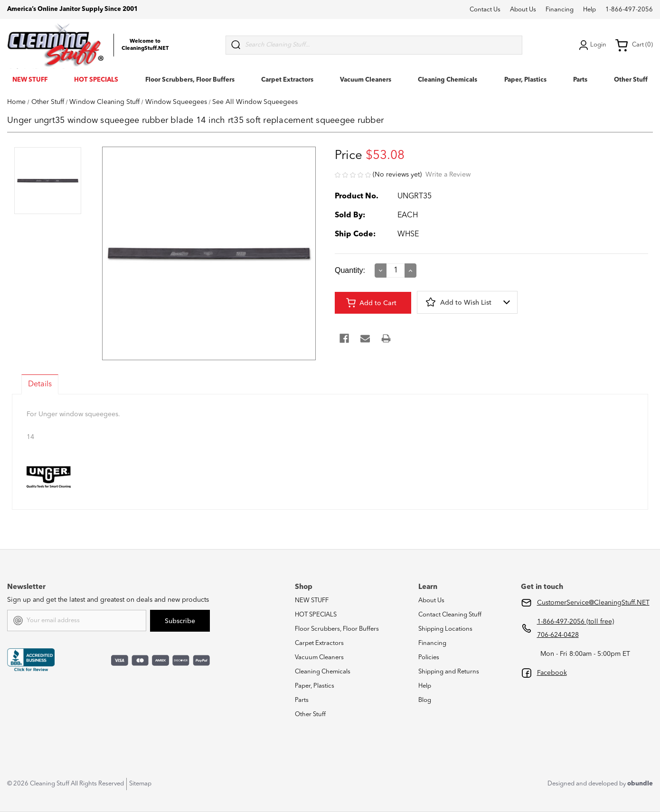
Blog (425, 700)
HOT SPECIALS (96, 80)
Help (589, 10)
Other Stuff (631, 80)
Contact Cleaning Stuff (450, 615)
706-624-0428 (558, 635)
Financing (560, 10)
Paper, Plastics (525, 80)
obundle (640, 784)
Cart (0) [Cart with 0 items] (634, 45)
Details (40, 384)
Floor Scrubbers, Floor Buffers (190, 80)
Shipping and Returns (449, 672)
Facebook (552, 673)
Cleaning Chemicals (448, 80)
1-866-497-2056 (629, 10)
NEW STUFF (30, 80)
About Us (523, 10)
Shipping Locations (445, 629)
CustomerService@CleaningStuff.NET (593, 603)
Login (592, 45)
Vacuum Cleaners (366, 80)
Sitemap (140, 784)
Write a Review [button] (448, 175)
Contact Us (485, 10)
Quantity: (350, 270)
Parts (580, 80)
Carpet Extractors (287, 80)
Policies (429, 658)
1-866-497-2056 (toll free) (575, 622)
